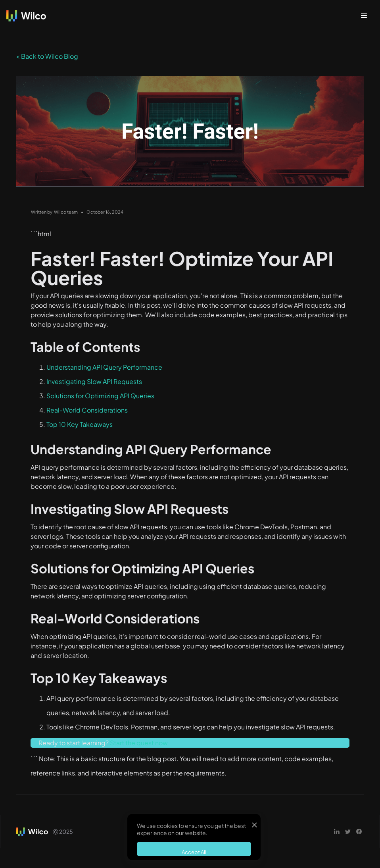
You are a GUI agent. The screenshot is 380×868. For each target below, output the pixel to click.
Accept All (194, 852)
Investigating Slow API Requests (94, 381)
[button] (364, 16)
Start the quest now (139, 743)
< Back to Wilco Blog (47, 56)
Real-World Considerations (87, 410)
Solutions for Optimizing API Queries (100, 396)
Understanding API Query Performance (104, 367)
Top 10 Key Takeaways (80, 424)
